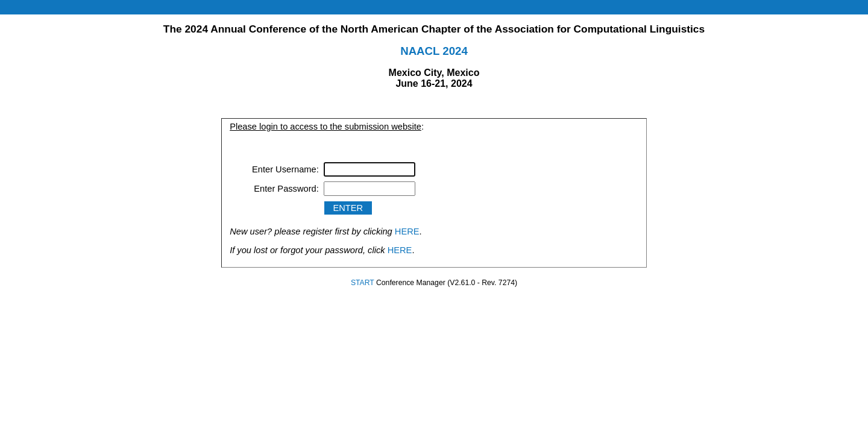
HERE (407, 231)
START (363, 283)
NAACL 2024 (434, 51)
